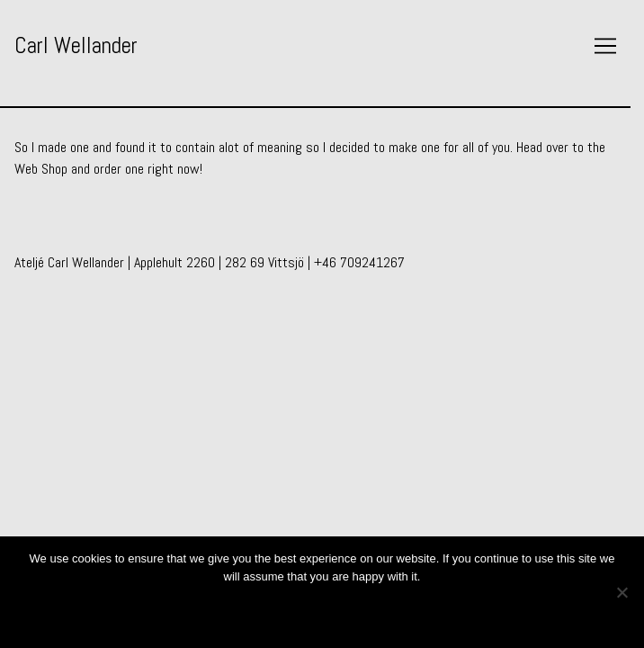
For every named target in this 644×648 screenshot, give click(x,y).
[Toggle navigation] (605, 46)
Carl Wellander (76, 45)
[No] (622, 592)
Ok (322, 610)
